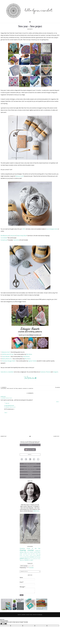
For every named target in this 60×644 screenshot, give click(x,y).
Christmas (22, 548)
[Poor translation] (5, 624)
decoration (33, 554)
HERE (24, 229)
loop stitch (27, 557)
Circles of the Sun (33, 548)
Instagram (56, 372)
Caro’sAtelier (4, 238)
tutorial (26, 560)
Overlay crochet (27, 550)
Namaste (20, 389)
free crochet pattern (12, 389)
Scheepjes (31, 389)
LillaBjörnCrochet (9, 406)
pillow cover (30, 559)
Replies (7, 403)
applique (22, 552)
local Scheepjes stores (52, 229)
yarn (32, 560)
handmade (22, 557)
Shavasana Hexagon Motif (9, 361)
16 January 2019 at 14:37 (6, 398)
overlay (39, 557)
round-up (25, 389)
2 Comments (4, 387)
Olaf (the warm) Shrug (7, 354)
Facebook (43, 372)
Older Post (56, 436)
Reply (58, 402)
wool (30, 560)
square (23, 560)
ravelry (39, 559)
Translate (30, 568)
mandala (32, 557)
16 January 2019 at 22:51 (10, 407)
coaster (31, 552)
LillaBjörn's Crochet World (27, 615)
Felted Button (26, 356)
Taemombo (16, 240)
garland (39, 555)
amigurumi (38, 551)
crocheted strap (26, 554)
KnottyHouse (4, 240)
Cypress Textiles (32, 361)
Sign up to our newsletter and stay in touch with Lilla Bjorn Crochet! (30, 442)
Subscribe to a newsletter (7, 372)
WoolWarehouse (5, 236)
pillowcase (35, 559)
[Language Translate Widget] (27, 566)
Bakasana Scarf (19, 176)
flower (21, 555)
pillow (26, 559)
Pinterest (48, 372)
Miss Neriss (29, 354)
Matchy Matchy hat (7, 359)
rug (21, 560)
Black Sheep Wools (22, 236)
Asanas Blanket (6, 356)
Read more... (37, 511)
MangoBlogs (40, 615)
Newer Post (4, 436)
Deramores (13, 236)
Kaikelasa (3, 397)
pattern (22, 558)
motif (35, 557)
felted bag (38, 554)
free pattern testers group (30, 555)
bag (25, 552)
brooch (28, 552)
